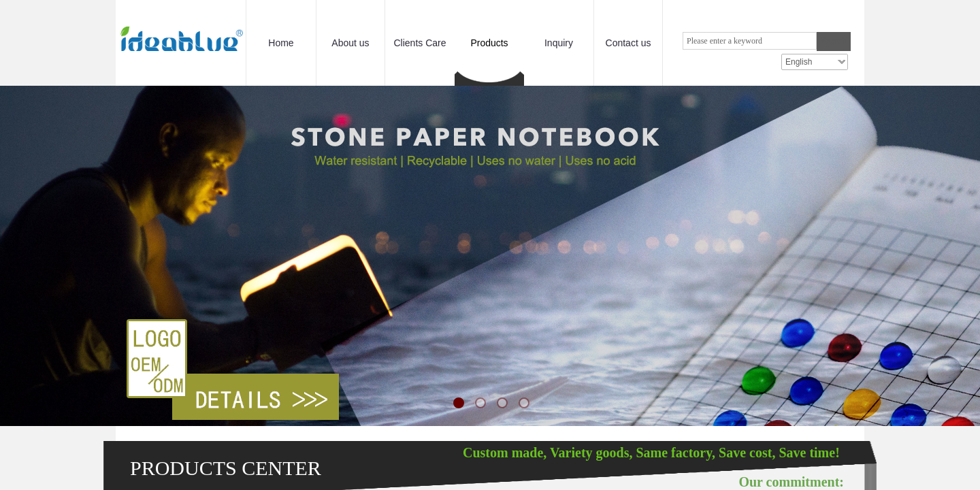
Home (281, 43)
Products (489, 43)
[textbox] (750, 41)
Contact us (628, 43)
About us (350, 43)
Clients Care (420, 43)
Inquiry (559, 43)
